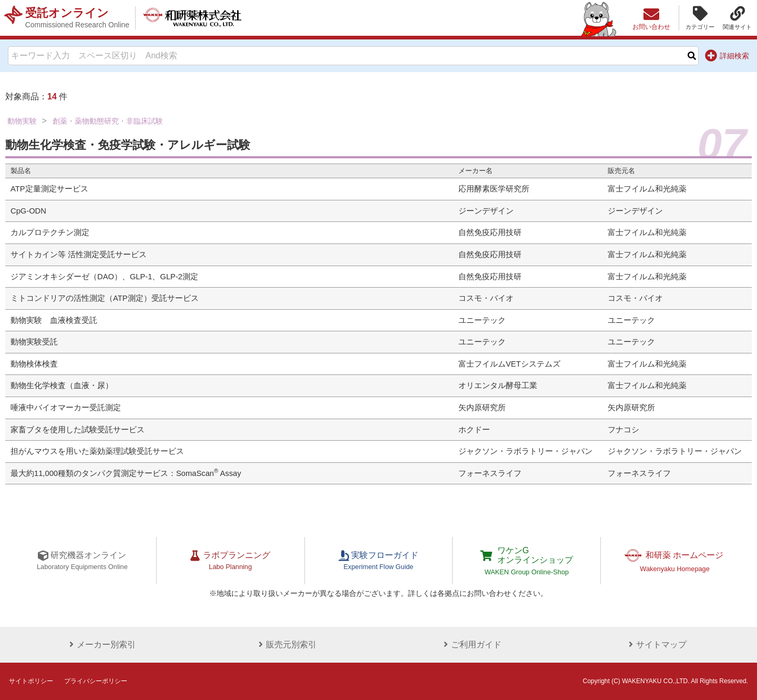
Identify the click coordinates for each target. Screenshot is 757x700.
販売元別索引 (286, 645)
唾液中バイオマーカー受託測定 (66, 408)
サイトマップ (656, 645)
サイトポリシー (31, 681)
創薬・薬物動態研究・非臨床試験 (108, 121)
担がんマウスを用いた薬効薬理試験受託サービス (97, 451)
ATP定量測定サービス (49, 189)
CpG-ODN (28, 211)
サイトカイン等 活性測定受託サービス (79, 255)
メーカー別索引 (101, 645)
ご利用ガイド (471, 645)
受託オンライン (77, 18)
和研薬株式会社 (192, 18)
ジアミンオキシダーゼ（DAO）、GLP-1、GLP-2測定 (104, 277)
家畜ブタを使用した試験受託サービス (78, 430)
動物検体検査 (34, 364)
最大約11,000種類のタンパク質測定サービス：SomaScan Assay (126, 473)
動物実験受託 (34, 342)
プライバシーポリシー (96, 681)
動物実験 (22, 121)
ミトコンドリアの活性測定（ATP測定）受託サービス (105, 298)
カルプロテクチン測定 (50, 232)
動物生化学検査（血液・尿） (62, 385)
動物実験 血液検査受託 (54, 320)
